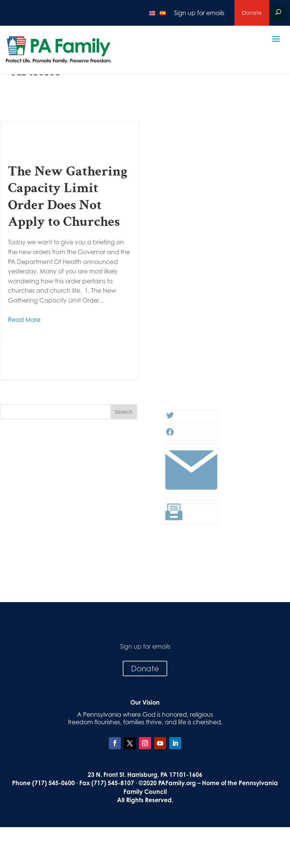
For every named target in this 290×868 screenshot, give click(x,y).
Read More (24, 320)
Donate (252, 13)
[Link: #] (191, 494)
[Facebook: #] (170, 434)
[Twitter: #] (170, 418)
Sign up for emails (199, 13)
